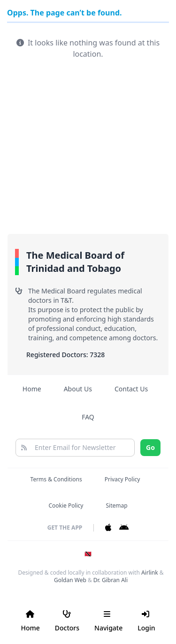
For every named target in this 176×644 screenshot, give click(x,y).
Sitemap (116, 505)
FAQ (88, 417)
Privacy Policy (122, 479)
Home (32, 389)
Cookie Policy (66, 505)
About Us (78, 389)
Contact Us (131, 389)
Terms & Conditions (56, 479)
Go (150, 447)
